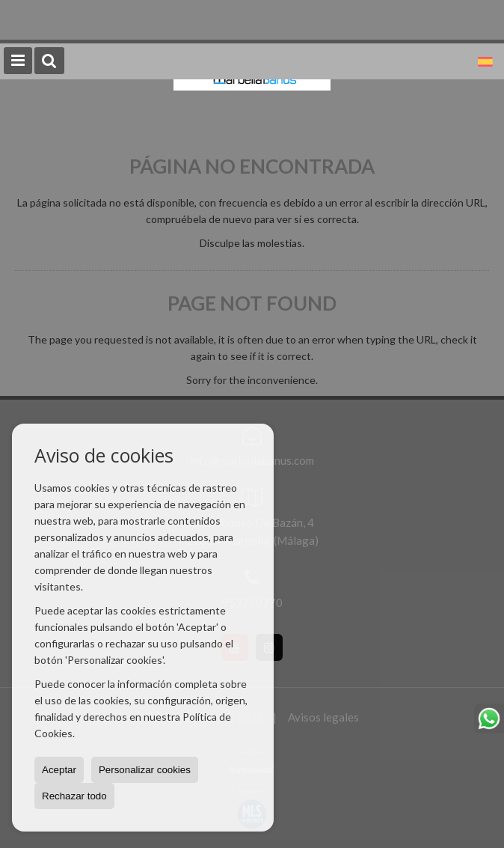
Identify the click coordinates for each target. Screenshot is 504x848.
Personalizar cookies (145, 770)
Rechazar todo (74, 796)
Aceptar (59, 770)
